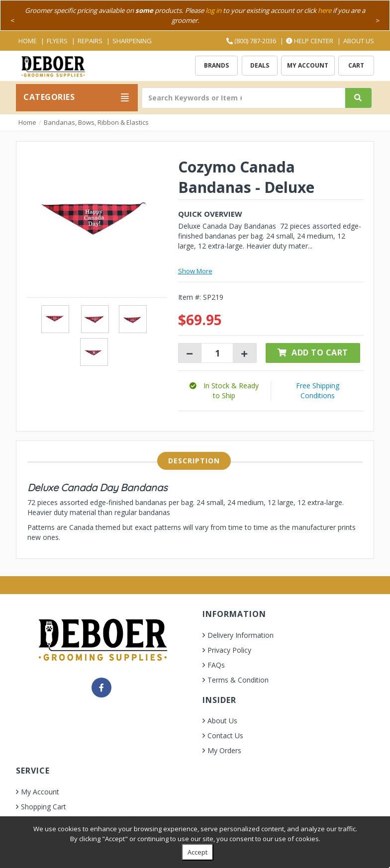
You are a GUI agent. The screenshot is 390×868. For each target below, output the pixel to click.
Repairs (90, 41)
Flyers (57, 41)
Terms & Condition (238, 680)
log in (213, 10)
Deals (260, 65)
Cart (356, 65)
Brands (216, 65)
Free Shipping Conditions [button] (318, 391)
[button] (224, 391)
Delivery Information (241, 635)
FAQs (216, 665)
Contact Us (225, 736)
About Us (359, 41)
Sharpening (132, 41)
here (325, 10)
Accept (197, 852)
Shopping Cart (44, 807)
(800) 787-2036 (251, 41)
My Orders (224, 750)
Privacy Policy (229, 650)
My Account (308, 65)
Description (194, 461)
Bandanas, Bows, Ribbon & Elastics (96, 122)
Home (28, 41)
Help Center (310, 41)
